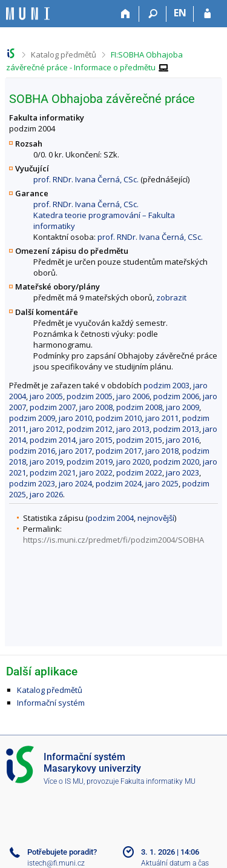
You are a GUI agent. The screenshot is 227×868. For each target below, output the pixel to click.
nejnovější (156, 518)
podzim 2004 (111, 518)
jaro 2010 (75, 418)
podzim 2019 (90, 462)
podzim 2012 (90, 429)
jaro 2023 (183, 472)
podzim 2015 (139, 440)
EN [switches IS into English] (180, 13)
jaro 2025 (162, 483)
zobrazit (171, 297)
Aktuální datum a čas (175, 863)
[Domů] (126, 14)
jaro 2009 (183, 407)
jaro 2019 (46, 462)
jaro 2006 (133, 396)
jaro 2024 (75, 483)
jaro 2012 (46, 429)
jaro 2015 (96, 440)
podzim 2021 (53, 472)
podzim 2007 (53, 407)
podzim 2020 (176, 462)
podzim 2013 (176, 429)
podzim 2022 (139, 472)
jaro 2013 (133, 429)
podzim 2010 (119, 418)
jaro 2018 (162, 451)
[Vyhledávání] (153, 14)
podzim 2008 (139, 407)
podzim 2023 (32, 483)
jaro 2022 (96, 472)
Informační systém (51, 703)
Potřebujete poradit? (62, 852)
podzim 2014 (53, 440)
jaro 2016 (183, 440)
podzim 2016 (32, 451)
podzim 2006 (176, 396)
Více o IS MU (64, 781)
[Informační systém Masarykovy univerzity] (28, 14)
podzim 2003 (166, 385)
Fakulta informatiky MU (158, 781)
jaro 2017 (75, 451)
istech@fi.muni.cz (56, 863)
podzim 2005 (90, 396)
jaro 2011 (162, 418)
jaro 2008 (96, 407)
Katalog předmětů (64, 55)
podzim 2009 (32, 418)
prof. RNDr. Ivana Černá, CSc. (86, 179)
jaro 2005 (46, 396)
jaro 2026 (46, 494)
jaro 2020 (133, 462)
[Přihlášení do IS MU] (207, 14)
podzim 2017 (119, 451)
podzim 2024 (119, 483)
